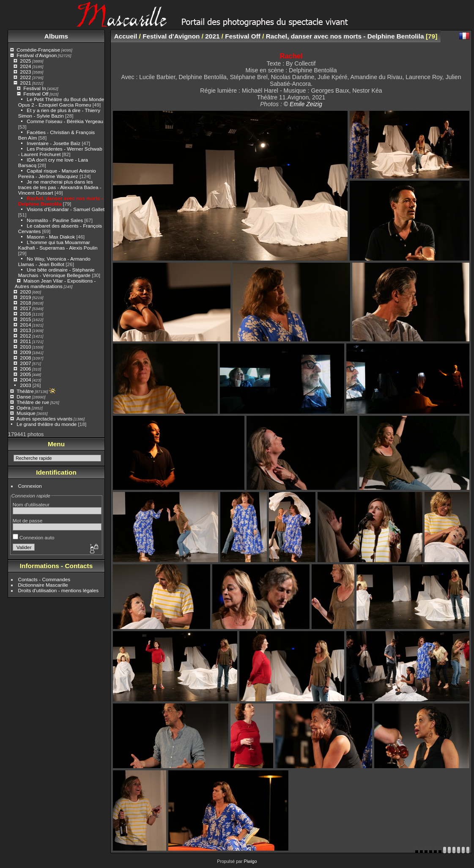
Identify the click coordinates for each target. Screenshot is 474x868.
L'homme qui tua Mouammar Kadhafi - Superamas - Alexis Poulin (58, 245)
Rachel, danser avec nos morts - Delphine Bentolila (61, 201)
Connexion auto (34, 537)
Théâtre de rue (33, 402)
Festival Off (36, 94)
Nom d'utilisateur (31, 504)
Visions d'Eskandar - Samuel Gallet (66, 209)
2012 (25, 336)
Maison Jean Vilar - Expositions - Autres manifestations (55, 283)
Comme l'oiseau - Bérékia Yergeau (65, 121)
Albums (56, 36)
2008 (25, 358)
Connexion (30, 486)
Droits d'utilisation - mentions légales (59, 590)
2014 (25, 325)
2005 (25, 374)
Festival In (35, 88)
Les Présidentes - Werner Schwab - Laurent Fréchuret (60, 151)
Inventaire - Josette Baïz (53, 143)
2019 (25, 297)
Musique (26, 413)
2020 (25, 292)
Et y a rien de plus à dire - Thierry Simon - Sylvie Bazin (59, 113)
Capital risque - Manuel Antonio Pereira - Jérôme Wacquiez (57, 173)
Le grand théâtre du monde (47, 424)
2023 (25, 72)
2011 (25, 341)
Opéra (23, 408)
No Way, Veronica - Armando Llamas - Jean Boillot (54, 261)
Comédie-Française (38, 50)
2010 (25, 347)
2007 (25, 363)
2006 (25, 369)
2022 (25, 77)
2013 (25, 330)
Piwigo (250, 861)
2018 (25, 303)
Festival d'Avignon (37, 55)
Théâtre (25, 391)
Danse (24, 397)
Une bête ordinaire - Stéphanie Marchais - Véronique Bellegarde (56, 272)
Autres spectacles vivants (45, 419)
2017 (25, 308)
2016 (25, 314)
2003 (25, 385)
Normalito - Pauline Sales (55, 220)
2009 (25, 352)
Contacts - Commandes (44, 579)
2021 (25, 83)
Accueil (126, 36)
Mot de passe (28, 521)
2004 (25, 380)
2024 (25, 66)
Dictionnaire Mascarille (43, 585)
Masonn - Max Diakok (51, 237)
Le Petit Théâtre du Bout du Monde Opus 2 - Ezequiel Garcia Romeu (61, 102)
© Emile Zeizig (303, 104)
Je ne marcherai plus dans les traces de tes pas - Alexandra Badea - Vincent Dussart (60, 187)
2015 (25, 319)
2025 (25, 61)
